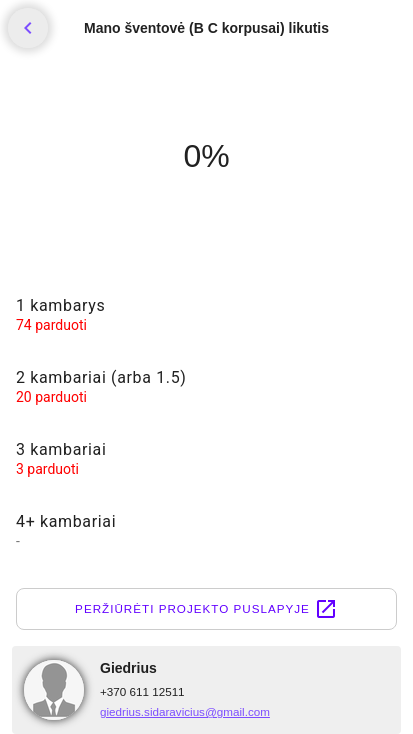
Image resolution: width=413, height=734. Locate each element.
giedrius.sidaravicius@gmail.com (185, 711)
